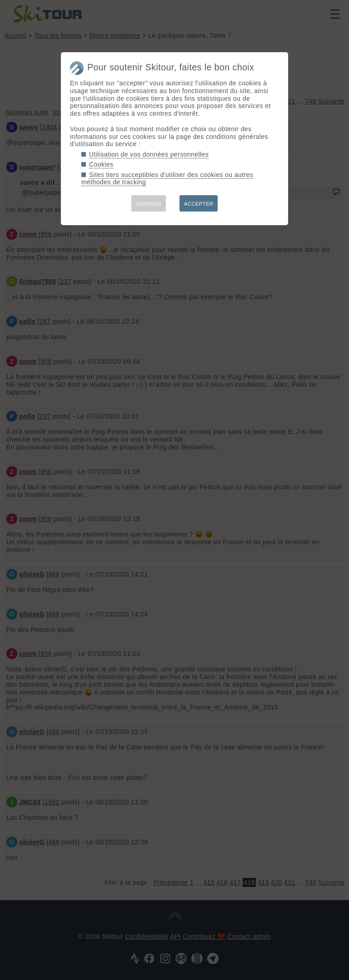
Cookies (101, 164)
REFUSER (149, 204)
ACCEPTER (199, 204)
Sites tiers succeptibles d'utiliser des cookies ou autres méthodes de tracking (167, 179)
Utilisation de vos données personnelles (149, 154)
